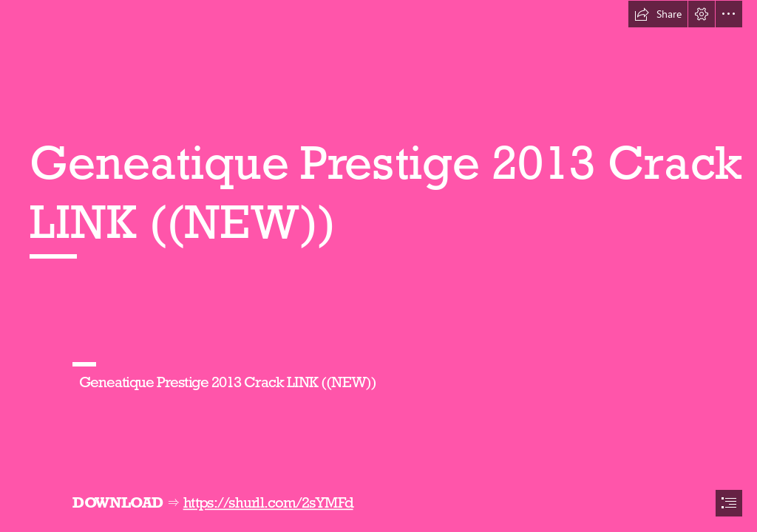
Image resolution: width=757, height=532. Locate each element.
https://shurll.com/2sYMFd (268, 502)
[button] (658, 14)
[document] (378, 266)
